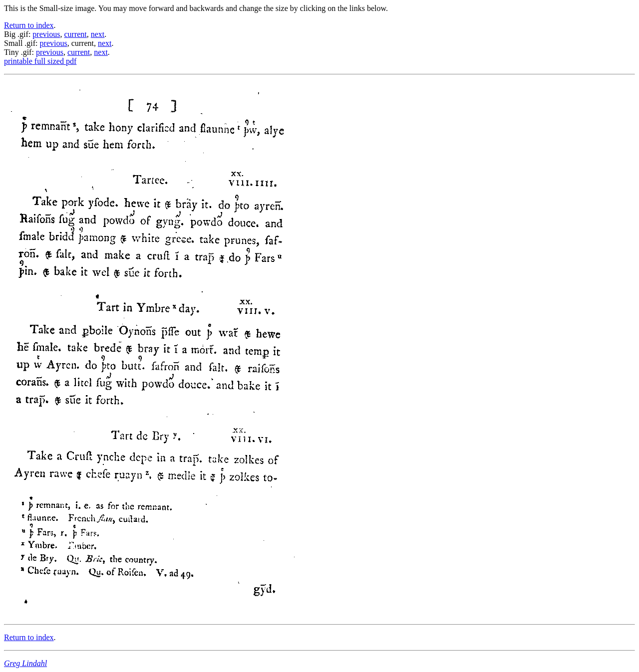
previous (46, 34)
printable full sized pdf (40, 61)
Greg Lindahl (25, 663)
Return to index (29, 25)
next (98, 34)
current (75, 34)
